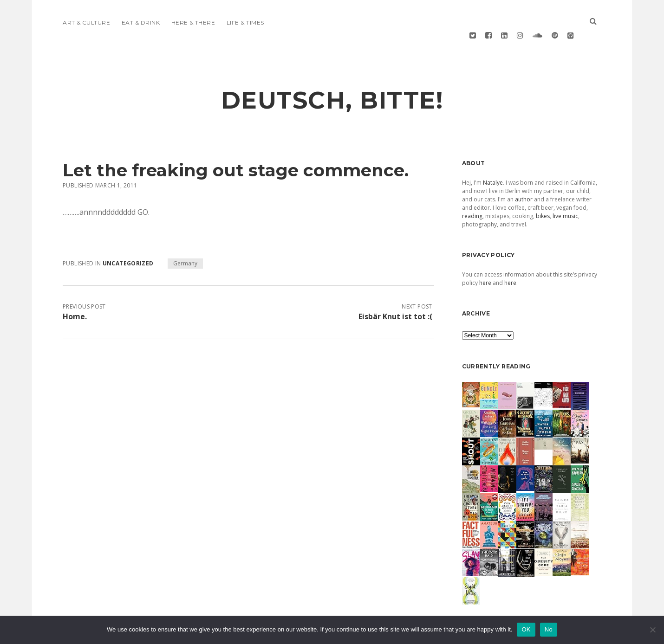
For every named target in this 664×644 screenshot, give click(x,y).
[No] (652, 630)
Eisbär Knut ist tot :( (395, 295)
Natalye (493, 161)
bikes (543, 194)
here (485, 261)
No (549, 629)
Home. (75, 295)
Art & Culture (86, 23)
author (524, 177)
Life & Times (245, 23)
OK (526, 629)
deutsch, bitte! (332, 78)
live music (565, 194)
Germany (185, 241)
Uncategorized (128, 241)
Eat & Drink (141, 23)
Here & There (193, 23)
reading (472, 194)
